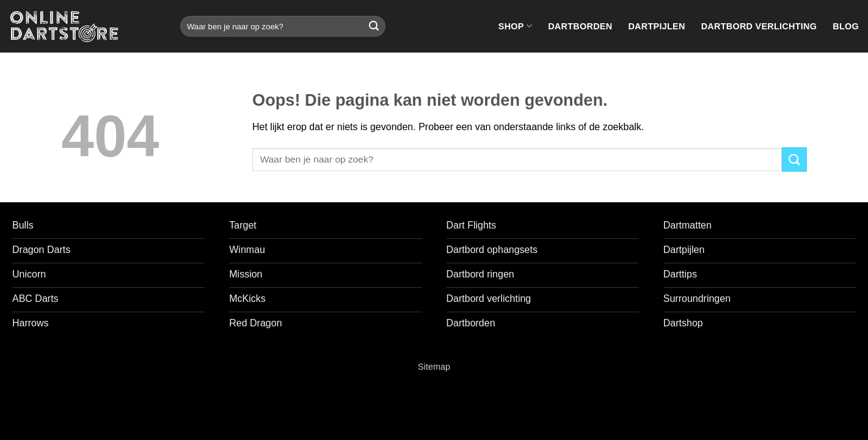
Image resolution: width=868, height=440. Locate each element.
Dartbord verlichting (759, 26)
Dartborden (580, 26)
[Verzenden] (374, 26)
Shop (515, 26)
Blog (846, 26)
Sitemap (434, 367)
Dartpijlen (656, 26)
